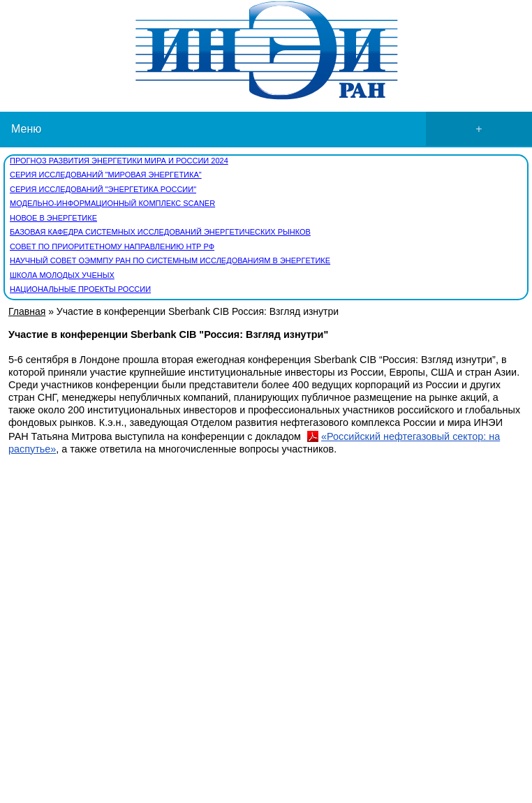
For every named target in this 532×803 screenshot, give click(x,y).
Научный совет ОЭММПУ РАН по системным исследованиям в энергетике (170, 260)
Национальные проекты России (80, 289)
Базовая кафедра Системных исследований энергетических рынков (160, 232)
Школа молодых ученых (62, 275)
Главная (27, 311)
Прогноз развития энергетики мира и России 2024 (119, 161)
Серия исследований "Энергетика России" (103, 189)
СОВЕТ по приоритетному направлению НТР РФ (112, 246)
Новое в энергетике (53, 218)
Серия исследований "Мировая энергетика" (106, 175)
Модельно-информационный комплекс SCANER (112, 203)
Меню (272, 129)
